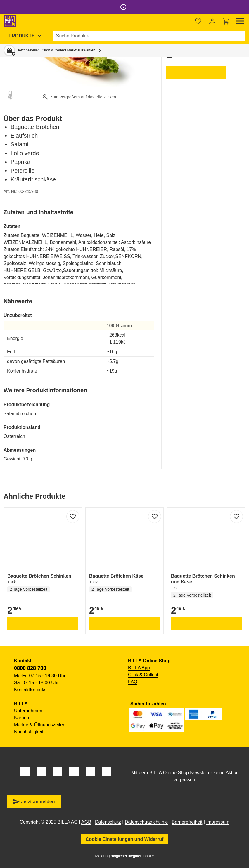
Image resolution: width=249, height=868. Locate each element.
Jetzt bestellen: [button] (56, 50)
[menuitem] (26, 36)
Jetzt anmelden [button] (34, 802)
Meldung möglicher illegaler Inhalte (125, 856)
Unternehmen (28, 711)
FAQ (133, 682)
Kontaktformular (31, 690)
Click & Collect (143, 675)
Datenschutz (108, 822)
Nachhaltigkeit (29, 732)
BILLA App (139, 668)
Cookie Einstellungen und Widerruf (125, 839)
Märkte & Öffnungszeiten (40, 725)
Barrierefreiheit (187, 822)
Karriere (22, 718)
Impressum (218, 822)
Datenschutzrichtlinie (146, 822)
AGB (86, 822)
